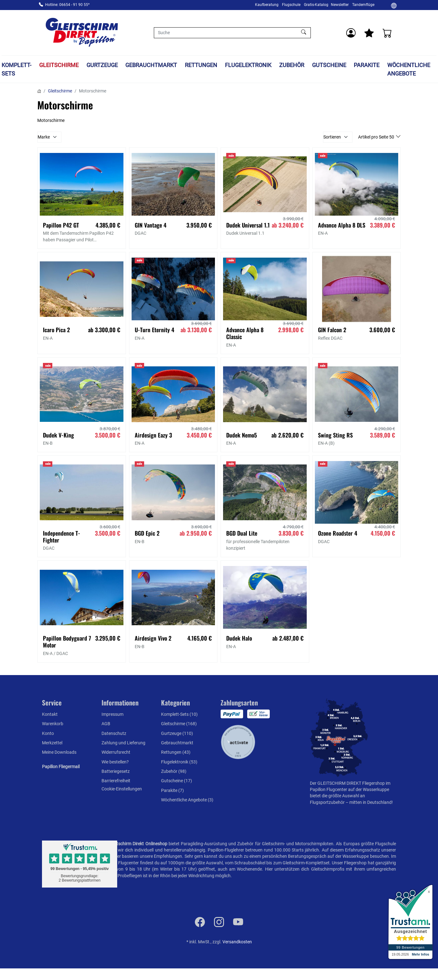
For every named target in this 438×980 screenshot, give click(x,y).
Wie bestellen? (115, 762)
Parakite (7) (172, 790)
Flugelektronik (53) (179, 762)
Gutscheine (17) (177, 781)
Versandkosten (237, 942)
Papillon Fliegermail (61, 767)
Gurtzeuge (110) (177, 733)
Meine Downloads (59, 752)
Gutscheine (329, 65)
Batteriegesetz (116, 771)
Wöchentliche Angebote (409, 69)
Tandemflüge (363, 5)
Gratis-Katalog (316, 5)
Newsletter (340, 5)
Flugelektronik (248, 65)
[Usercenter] (351, 33)
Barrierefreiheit (116, 781)
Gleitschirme (59, 65)
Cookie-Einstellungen (122, 789)
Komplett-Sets (16, 69)
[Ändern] (394, 5)
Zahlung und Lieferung (123, 743)
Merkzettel (52, 743)
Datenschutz (114, 733)
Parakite (367, 65)
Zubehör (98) (174, 771)
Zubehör (292, 65)
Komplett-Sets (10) (179, 714)
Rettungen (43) (176, 752)
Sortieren (332, 137)
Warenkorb (53, 724)
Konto (48, 733)
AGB (106, 724)
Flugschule (291, 5)
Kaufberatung (267, 5)
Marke (44, 137)
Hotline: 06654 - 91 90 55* (67, 5)
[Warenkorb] (387, 33)
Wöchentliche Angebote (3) (187, 800)
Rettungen (201, 65)
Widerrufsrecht (116, 752)
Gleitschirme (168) (179, 724)
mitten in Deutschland (370, 802)
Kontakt (50, 714)
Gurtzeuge (102, 65)
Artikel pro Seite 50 (377, 137)
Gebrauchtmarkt (151, 65)
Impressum (112, 714)
